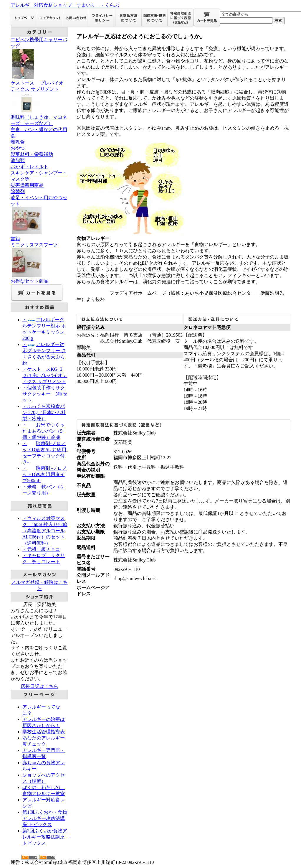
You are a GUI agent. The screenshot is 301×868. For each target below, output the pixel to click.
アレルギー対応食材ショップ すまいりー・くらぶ (65, 5)
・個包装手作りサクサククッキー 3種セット (45, 394)
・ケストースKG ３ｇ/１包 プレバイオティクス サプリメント (45, 375)
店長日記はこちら (39, 686)
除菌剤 (18, 191)
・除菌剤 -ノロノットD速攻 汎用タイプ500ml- (45, 474)
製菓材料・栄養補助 (32, 154)
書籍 (15, 239)
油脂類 (18, 160)
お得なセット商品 (29, 281)
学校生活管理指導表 (44, 732)
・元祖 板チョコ (41, 549)
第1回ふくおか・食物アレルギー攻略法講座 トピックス (45, 818)
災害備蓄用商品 (27, 185)
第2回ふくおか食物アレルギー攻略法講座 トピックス (46, 837)
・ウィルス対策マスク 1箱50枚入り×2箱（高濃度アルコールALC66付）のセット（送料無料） (45, 531)
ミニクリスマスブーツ (39, 260)
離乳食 (18, 142)
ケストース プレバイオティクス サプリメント (39, 97)
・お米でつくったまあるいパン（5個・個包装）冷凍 (43, 431)
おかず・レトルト (29, 167)
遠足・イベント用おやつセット (39, 215)
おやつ (18, 148)
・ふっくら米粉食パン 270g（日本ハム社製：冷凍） (44, 412)
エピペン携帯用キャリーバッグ (39, 59)
